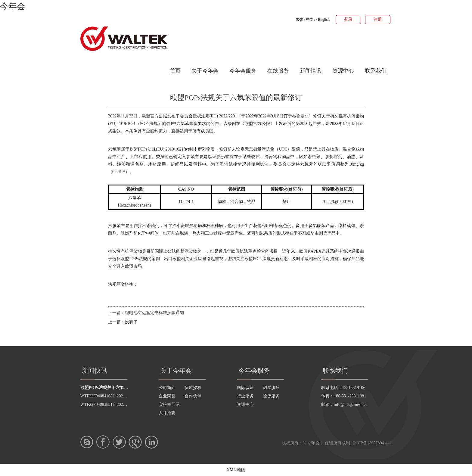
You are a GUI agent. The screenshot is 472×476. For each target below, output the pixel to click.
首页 (175, 71)
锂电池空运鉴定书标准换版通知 (154, 313)
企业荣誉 (167, 396)
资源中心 (343, 71)
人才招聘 (167, 413)
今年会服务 (243, 71)
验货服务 (271, 396)
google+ (135, 442)
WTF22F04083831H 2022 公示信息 (112, 404)
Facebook (103, 442)
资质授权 (193, 388)
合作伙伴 (193, 396)
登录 (348, 19)
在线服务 (278, 71)
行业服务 (245, 396)
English (324, 20)
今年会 (13, 6)
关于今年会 (205, 71)
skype (87, 442)
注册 (378, 19)
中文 (310, 20)
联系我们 (376, 71)
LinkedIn (151, 442)
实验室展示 (169, 404)
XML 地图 (236, 470)
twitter (119, 442)
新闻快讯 (311, 71)
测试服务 (271, 388)
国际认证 (245, 388)
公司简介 (167, 388)
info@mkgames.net (350, 404)
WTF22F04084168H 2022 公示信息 (112, 396)
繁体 (300, 20)
